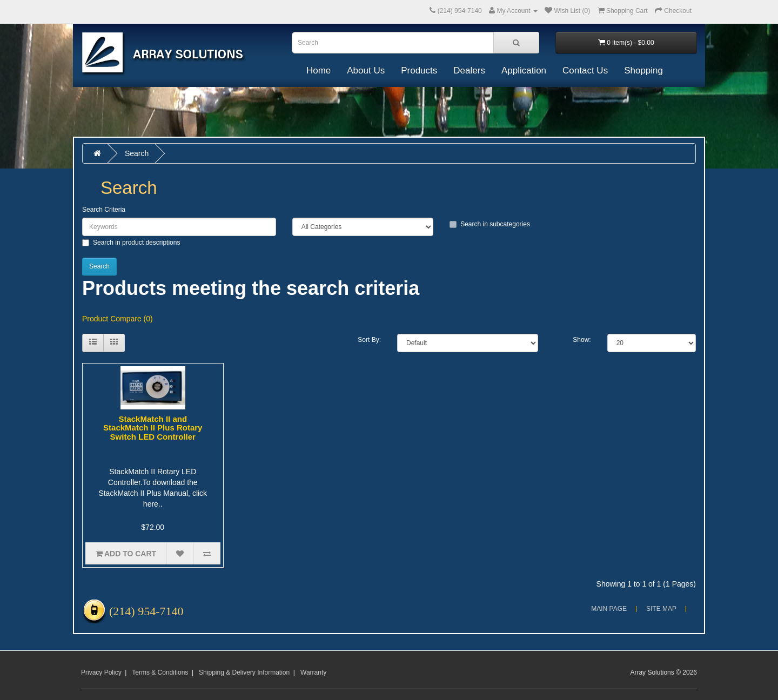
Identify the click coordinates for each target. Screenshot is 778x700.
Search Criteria (104, 210)
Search (137, 153)
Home (318, 70)
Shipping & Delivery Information (244, 672)
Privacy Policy (101, 672)
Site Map (661, 609)
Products (419, 70)
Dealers (469, 70)
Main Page (609, 609)
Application (524, 70)
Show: (582, 340)
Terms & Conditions (160, 672)
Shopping (643, 70)
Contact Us (585, 70)
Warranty (313, 672)
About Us (366, 70)
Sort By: (369, 340)
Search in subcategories (490, 224)
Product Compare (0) (118, 319)
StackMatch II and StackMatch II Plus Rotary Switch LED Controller (153, 428)
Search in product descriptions (131, 243)
